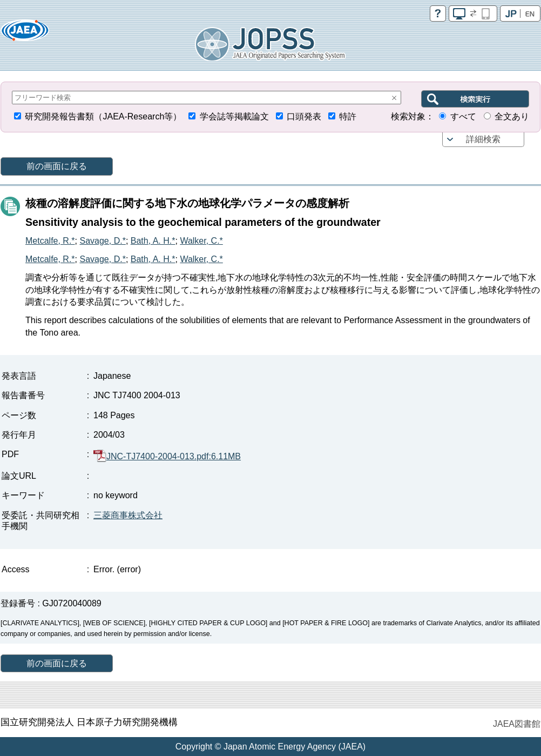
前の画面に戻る (57, 166)
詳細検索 (483, 139)
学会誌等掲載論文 (234, 116)
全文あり (512, 116)
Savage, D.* (102, 241)
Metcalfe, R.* (50, 241)
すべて (463, 116)
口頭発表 (304, 116)
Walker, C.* (201, 241)
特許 (348, 116)
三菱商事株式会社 (128, 515)
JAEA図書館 (517, 724)
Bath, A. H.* (153, 241)
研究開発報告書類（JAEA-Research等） (103, 116)
